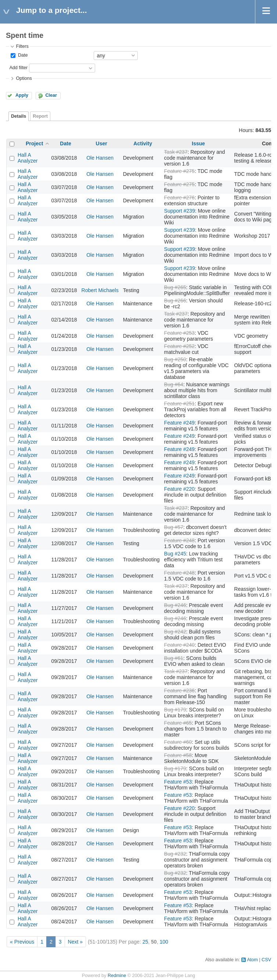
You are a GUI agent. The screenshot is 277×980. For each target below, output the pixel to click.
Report (40, 116)
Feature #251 (179, 404)
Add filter (18, 68)
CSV (266, 960)
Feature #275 (179, 171)
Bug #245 (175, 554)
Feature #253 (179, 333)
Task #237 (176, 152)
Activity (143, 143)
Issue (198, 143)
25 (145, 942)
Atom (252, 960)
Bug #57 (174, 527)
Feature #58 (178, 755)
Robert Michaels (100, 290)
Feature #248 (179, 540)
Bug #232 (175, 854)
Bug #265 (175, 287)
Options (24, 78)
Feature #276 (179, 198)
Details (19, 116)
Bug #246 (175, 605)
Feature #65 (178, 723)
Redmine (117, 976)
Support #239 (180, 211)
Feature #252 (179, 346)
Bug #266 (175, 301)
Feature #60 (178, 742)
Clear (51, 95)
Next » (75, 942)
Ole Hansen (100, 158)
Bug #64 (174, 384)
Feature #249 (179, 423)
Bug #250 (175, 359)
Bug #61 (174, 658)
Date (22, 55)
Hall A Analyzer (28, 158)
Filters (22, 46)
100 (164, 942)
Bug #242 (175, 632)
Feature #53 (178, 782)
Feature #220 (179, 489)
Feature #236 (179, 690)
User (102, 143)
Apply (22, 95)
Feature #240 (179, 645)
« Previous (22, 942)
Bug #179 (175, 710)
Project (34, 143)
